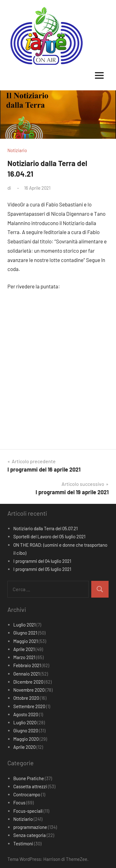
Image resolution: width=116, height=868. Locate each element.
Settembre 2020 (29, 706)
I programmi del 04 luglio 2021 (42, 561)
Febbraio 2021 (27, 665)
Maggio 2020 (26, 739)
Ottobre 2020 (26, 698)
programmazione (30, 827)
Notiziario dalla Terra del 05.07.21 (45, 528)
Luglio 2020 (25, 722)
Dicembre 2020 (28, 682)
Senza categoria (30, 835)
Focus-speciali (28, 811)
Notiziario (17, 150)
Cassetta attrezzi (30, 786)
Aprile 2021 (24, 649)
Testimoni (23, 843)
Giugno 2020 (26, 730)
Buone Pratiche (29, 778)
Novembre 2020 (29, 690)
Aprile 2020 (24, 747)
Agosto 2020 (26, 714)
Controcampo (27, 794)
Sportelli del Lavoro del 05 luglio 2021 (49, 536)
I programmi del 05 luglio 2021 (42, 569)
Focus (19, 802)
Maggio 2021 (26, 641)
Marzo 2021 (24, 657)
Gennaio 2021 (26, 674)
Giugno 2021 (25, 633)
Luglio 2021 (24, 625)
